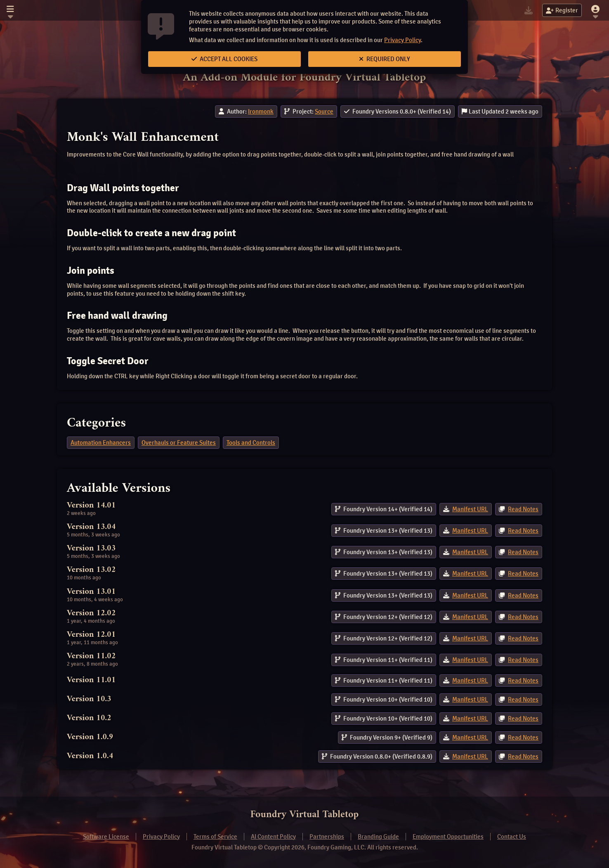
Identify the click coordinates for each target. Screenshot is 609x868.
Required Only (385, 59)
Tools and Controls (251, 443)
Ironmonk (261, 111)
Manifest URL (470, 509)
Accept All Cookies (224, 59)
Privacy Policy (402, 40)
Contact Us (512, 837)
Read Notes (523, 509)
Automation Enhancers (101, 443)
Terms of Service (215, 837)
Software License (106, 837)
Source (324, 111)
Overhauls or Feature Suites (179, 443)
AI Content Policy (273, 837)
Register (562, 10)
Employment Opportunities (448, 837)
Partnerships (327, 837)
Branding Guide (378, 837)
